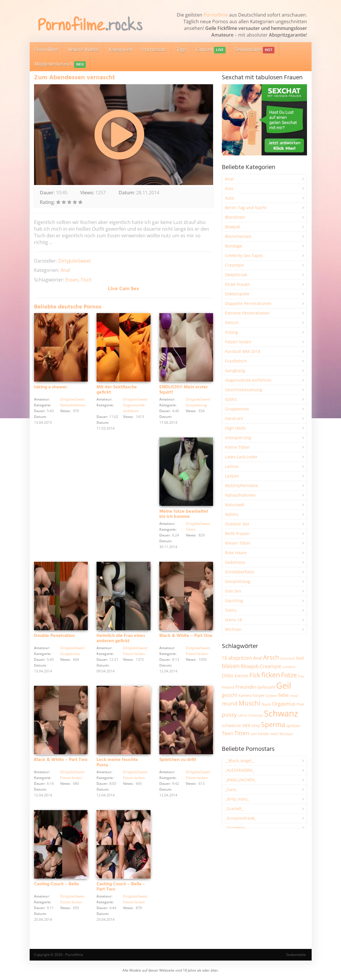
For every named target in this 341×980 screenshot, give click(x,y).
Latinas (232, 466)
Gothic (231, 399)
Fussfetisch (236, 361)
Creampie (234, 265)
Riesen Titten (238, 543)
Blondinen (235, 217)
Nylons (232, 514)
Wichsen (233, 629)
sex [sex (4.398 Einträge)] (246, 725)
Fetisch (232, 323)
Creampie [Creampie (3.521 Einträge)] (271, 666)
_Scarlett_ (234, 808)
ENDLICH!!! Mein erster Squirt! (184, 390)
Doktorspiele (237, 294)
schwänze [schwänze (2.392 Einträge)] (231, 726)
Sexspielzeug (196, 405)
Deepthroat (236, 275)
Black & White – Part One (186, 636)
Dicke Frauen (238, 284)
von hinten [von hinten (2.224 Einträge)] (260, 734)
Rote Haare (236, 553)
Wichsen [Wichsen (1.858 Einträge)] (286, 734)
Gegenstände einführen (248, 380)
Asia (229, 188)
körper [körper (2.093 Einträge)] (259, 695)
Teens (191, 529)
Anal (65, 270)
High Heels (235, 428)
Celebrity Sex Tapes (244, 255)
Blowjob (233, 227)
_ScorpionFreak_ (241, 818)
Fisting (231, 332)
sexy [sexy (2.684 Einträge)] (256, 725)
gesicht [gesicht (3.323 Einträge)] (230, 695)
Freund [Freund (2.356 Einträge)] (228, 687)
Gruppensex (70, 654)
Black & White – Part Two (61, 760)
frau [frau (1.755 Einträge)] (301, 676)
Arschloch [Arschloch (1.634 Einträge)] (288, 658)
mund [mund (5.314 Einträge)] (230, 703)
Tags (181, 49)
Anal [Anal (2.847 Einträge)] (258, 658)
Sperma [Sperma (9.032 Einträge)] (273, 724)
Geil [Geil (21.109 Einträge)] (284, 685)
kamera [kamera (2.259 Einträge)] (245, 695)
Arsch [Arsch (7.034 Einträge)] (271, 657)
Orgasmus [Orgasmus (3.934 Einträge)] (284, 704)
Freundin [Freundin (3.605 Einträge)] (246, 687)
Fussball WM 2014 (243, 351)
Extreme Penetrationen (247, 313)
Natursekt (235, 505)
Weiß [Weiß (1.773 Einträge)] (274, 734)
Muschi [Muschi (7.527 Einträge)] (250, 703)
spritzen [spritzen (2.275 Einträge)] (293, 726)
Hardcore (234, 418)
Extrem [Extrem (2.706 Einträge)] (241, 676)
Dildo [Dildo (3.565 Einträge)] (228, 676)
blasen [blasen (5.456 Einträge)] (231, 666)
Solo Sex (233, 591)
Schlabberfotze (240, 572)
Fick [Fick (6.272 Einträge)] (255, 675)
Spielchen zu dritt (178, 760)
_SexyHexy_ (236, 828)
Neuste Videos (84, 49)
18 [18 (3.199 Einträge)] (224, 658)
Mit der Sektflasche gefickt (117, 390)
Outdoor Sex (237, 524)
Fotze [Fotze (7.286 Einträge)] (289, 675)
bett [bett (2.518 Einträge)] (300, 658)
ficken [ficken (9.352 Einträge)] (271, 675)
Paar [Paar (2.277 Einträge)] (300, 704)
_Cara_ (231, 789)
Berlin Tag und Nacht (246, 208)
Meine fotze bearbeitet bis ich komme (184, 514)
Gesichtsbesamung (244, 390)
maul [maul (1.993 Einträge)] (294, 695)
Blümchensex (238, 236)
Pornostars (155, 49)
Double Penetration (54, 636)
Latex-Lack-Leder (241, 457)
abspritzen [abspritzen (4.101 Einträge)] (240, 658)
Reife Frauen (237, 533)
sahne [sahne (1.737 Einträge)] (243, 715)
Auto (230, 198)
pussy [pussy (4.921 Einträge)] (229, 714)
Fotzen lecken (134, 654)
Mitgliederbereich (60, 64)
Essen (72, 280)
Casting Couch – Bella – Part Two (121, 887)
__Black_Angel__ (240, 761)
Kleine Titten (237, 447)
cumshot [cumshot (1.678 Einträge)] (289, 667)
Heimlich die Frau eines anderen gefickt (121, 638)
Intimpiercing (238, 438)
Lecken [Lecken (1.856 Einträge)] (271, 695)
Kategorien (121, 49)
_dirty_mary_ (237, 799)
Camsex (211, 50)
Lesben (232, 476)
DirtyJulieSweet (75, 261)
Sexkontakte (255, 50)
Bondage (234, 246)
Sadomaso (235, 562)
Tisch (86, 280)
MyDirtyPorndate (241, 485)
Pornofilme (216, 15)
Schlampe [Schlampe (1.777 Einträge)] (256, 715)
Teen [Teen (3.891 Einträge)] (227, 733)
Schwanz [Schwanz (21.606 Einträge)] (281, 713)
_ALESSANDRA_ (240, 770)
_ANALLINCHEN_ (241, 780)
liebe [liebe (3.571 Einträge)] (283, 695)
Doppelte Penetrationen (248, 303)
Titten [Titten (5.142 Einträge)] (242, 733)
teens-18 (233, 620)
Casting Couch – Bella (56, 884)
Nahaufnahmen (73, 405)
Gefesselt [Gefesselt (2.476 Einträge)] (266, 687)
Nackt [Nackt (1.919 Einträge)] (266, 704)
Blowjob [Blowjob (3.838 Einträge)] (250, 666)
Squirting (234, 601)
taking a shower (51, 387)
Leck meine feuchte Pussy (117, 762)
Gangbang (235, 370)
